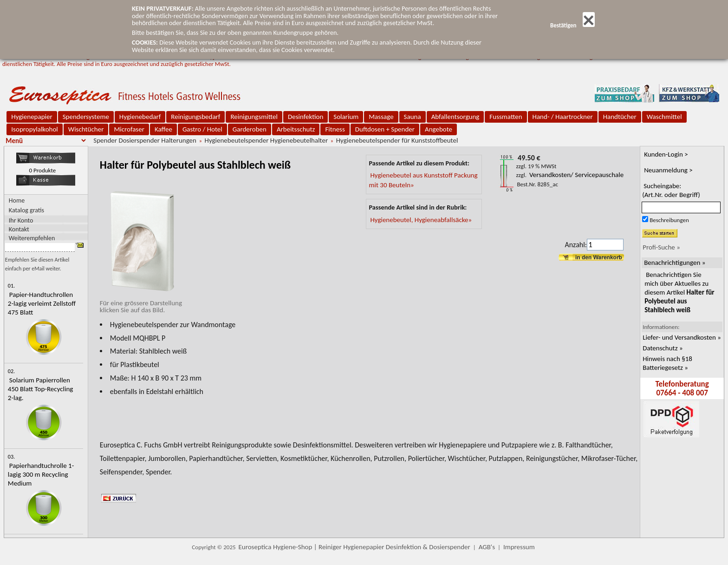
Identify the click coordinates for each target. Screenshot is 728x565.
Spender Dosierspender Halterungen (145, 140)
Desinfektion (305, 117)
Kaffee (163, 129)
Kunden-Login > (666, 154)
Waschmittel (664, 117)
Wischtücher (86, 129)
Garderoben (250, 129)
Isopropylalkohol (34, 129)
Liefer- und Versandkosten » (682, 337)
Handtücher (620, 117)
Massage (381, 117)
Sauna (413, 117)
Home (17, 200)
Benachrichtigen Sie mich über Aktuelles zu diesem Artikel (679, 292)
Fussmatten (506, 117)
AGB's (487, 547)
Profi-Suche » (661, 247)
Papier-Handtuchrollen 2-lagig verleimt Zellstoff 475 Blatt (42, 303)
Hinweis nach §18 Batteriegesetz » (667, 363)
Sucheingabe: (671, 190)
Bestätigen (572, 25)
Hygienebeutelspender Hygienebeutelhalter (266, 140)
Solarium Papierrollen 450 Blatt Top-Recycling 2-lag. (41, 389)
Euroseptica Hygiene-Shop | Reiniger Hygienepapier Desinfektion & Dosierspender (354, 547)
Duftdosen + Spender (385, 129)
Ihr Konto (21, 220)
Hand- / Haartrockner (563, 117)
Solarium (346, 117)
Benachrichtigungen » (675, 263)
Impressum (519, 547)
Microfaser (129, 129)
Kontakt (19, 229)
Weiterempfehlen (32, 238)
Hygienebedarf (140, 117)
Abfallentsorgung (455, 117)
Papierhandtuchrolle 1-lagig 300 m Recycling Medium (41, 474)
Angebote (439, 129)
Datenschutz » (663, 348)
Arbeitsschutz (296, 129)
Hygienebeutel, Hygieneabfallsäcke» (421, 220)
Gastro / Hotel (202, 129)
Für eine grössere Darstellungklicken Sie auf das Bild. (141, 303)
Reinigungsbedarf (195, 117)
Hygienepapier (32, 117)
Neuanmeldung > (668, 170)
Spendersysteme (86, 117)
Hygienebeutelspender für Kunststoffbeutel (397, 140)
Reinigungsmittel (254, 117)
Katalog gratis (26, 210)
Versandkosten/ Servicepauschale (576, 175)
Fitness (335, 129)
